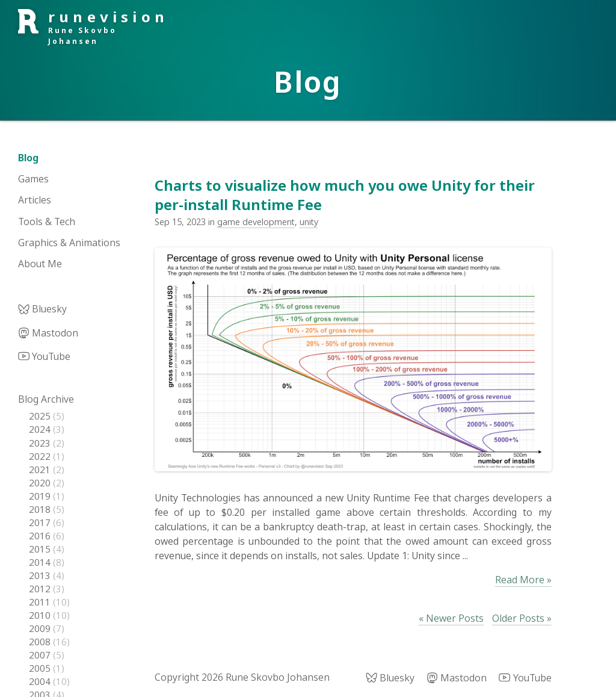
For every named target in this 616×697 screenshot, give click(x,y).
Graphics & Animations (69, 243)
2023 (41, 443)
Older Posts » (522, 618)
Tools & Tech (47, 221)
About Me (40, 264)
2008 (41, 642)
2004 (41, 681)
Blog (28, 158)
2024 (41, 429)
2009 (41, 628)
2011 (41, 602)
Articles (35, 200)
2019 (41, 496)
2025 (41, 416)
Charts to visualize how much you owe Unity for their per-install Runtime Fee (345, 194)
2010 (41, 615)
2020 (41, 483)
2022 (41, 456)
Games (33, 179)
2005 (41, 668)
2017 (41, 522)
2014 (41, 562)
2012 (41, 589)
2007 (41, 655)
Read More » (523, 580)
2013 (41, 575)
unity (309, 222)
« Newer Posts (451, 618)
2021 (41, 469)
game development (256, 222)
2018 (41, 509)
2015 (41, 549)
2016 (41, 536)
